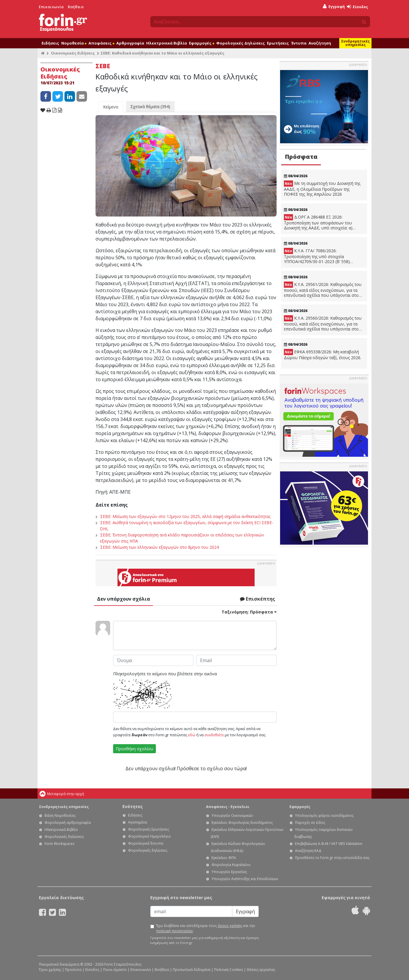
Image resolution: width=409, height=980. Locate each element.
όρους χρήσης (230, 926)
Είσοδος (357, 7)
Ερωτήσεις (278, 43)
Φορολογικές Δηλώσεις (241, 43)
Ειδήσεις (50, 43)
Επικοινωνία (51, 7)
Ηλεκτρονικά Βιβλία (167, 43)
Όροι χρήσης (50, 970)
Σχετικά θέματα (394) (150, 106)
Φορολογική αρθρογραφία (68, 823)
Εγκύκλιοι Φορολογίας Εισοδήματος (242, 823)
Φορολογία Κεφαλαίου (231, 865)
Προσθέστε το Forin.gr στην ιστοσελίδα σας (332, 858)
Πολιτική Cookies (229, 970)
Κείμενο (111, 107)
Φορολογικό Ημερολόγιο (149, 836)
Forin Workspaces (59, 844)
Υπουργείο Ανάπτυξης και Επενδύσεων (245, 879)
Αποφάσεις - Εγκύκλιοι (228, 807)
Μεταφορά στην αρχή (66, 794)
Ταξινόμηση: (249, 612)
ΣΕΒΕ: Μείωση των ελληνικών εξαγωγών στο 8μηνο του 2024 (160, 547)
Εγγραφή (334, 7)
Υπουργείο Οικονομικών (232, 815)
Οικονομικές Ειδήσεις (73, 53)
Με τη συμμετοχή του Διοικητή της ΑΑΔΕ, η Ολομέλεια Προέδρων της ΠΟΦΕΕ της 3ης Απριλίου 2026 (322, 189)
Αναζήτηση (320, 43)
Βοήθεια (76, 7)
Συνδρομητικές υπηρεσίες (355, 43)
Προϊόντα (73, 970)
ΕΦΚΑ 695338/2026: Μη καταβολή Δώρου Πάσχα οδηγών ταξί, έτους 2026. (323, 355)
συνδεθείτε (214, 735)
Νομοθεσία (74, 43)
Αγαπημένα (138, 822)
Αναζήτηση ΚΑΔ (308, 851)
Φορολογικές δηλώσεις (64, 837)
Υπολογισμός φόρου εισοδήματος (324, 815)
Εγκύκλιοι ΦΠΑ (224, 858)
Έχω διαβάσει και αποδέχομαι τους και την (206, 928)
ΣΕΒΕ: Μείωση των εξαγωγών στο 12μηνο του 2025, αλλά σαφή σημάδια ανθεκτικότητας (185, 516)
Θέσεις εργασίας (261, 970)
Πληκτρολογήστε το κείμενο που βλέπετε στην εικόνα (165, 674)
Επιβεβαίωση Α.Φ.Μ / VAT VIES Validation (329, 844)
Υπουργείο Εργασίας (229, 872)
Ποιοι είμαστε (115, 970)
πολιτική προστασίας (175, 931)
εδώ (192, 735)
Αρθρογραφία (130, 43)
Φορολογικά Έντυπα (146, 843)
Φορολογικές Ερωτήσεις (149, 829)
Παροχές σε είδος (310, 823)
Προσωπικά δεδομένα (192, 970)
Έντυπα (299, 43)
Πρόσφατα (301, 157)
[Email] (191, 911)
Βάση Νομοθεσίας (60, 815)
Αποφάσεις (101, 43)
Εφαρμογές (202, 43)
